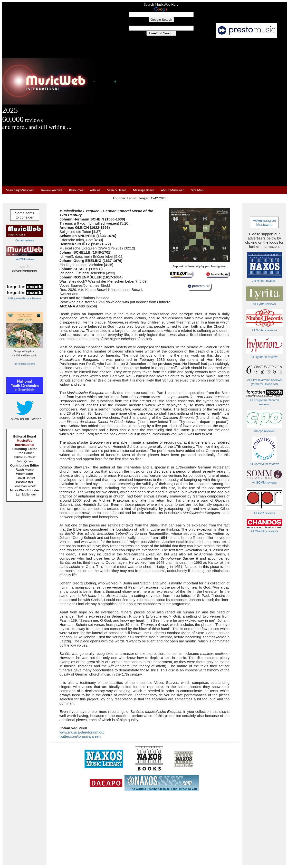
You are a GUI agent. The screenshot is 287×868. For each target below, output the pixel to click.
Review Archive (52, 190)
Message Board (144, 190)
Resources (76, 190)
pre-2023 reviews (25, 259)
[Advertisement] (202, 112)
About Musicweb (173, 190)
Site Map (197, 190)
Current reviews (25, 241)
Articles (95, 190)
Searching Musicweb (20, 190)
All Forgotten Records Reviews (24, 299)
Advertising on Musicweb (264, 222)
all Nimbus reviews (24, 364)
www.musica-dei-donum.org (82, 732)
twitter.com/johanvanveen (80, 736)
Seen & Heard (117, 190)
